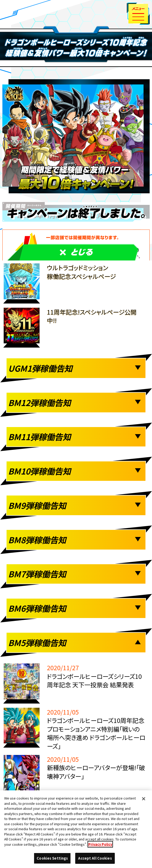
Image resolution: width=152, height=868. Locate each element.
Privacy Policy (100, 844)
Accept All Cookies (95, 858)
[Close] (144, 799)
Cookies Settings (52, 858)
